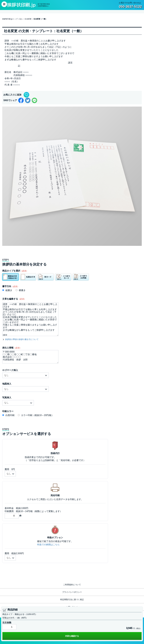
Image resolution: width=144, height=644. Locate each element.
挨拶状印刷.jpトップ (10, 19)
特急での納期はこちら (48, 545)
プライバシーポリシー (72, 592)
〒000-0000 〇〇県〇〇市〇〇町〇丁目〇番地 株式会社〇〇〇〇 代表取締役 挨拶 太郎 (30, 357)
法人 (21, 19)
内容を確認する (72, 636)
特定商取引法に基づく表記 (72, 599)
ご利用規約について (72, 585)
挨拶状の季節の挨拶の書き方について (22, 339)
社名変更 (28, 19)
